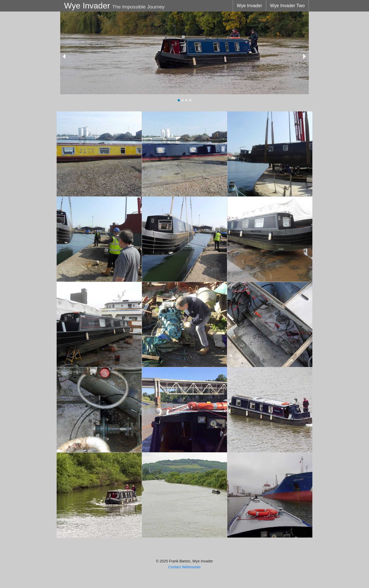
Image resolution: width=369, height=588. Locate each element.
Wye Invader (249, 6)
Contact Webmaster (185, 567)
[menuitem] (249, 6)
